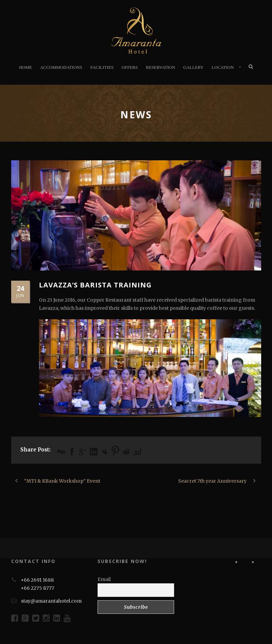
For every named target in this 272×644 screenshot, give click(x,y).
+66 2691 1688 (37, 580)
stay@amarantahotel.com (51, 601)
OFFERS (130, 67)
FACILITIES (102, 67)
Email (104, 579)
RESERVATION (161, 67)
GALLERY (193, 67)
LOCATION (223, 67)
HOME (25, 67)
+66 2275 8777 (37, 588)
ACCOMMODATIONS (61, 67)
